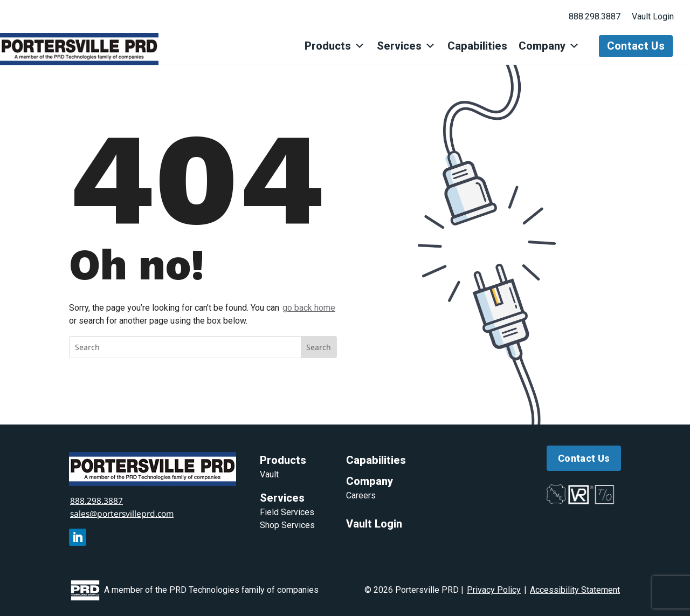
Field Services (287, 512)
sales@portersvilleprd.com (125, 513)
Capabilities (478, 46)
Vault (269, 474)
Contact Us (636, 46)
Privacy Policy (494, 589)
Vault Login (653, 16)
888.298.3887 (595, 16)
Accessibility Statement (575, 589)
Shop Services (287, 525)
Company (550, 46)
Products (336, 46)
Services (407, 46)
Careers (361, 495)
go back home (309, 308)
